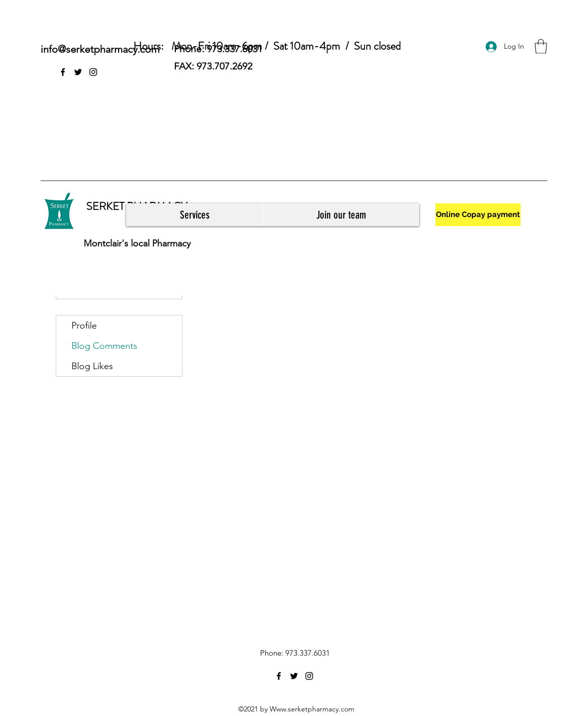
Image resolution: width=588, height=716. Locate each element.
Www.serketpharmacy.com (312, 709)
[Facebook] (63, 72)
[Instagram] (93, 72)
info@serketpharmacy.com (100, 49)
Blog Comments (104, 346)
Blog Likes (92, 366)
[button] (541, 46)
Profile (84, 326)
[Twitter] (78, 72)
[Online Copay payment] (478, 215)
